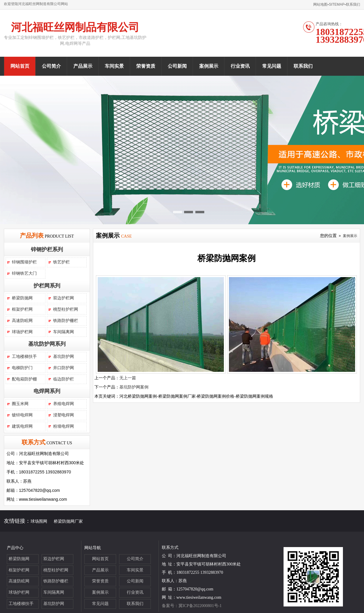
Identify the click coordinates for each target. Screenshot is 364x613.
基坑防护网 (64, 357)
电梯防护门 (22, 368)
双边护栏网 (64, 298)
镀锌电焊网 (22, 415)
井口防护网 (64, 368)
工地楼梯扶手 (24, 357)
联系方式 (34, 442)
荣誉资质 (146, 66)
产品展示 (83, 66)
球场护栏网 (22, 332)
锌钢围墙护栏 (24, 262)
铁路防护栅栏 (66, 321)
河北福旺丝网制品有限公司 (75, 27)
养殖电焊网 (64, 404)
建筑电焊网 (22, 426)
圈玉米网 (20, 404)
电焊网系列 (47, 391)
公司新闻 (177, 66)
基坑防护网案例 (134, 387)
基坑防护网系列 (47, 344)
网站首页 (20, 66)
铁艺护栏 (61, 262)
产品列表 (32, 236)
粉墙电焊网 (64, 426)
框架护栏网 (22, 309)
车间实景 (114, 66)
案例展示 (209, 66)
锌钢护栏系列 (47, 249)
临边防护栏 (64, 379)
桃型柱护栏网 (66, 309)
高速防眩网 (22, 321)
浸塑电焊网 (64, 415)
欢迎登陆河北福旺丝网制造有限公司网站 (36, 4)
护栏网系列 (47, 286)
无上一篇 (128, 378)
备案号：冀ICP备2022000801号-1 (192, 606)
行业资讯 (240, 66)
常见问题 (272, 66)
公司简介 (51, 66)
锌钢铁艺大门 (24, 273)
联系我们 (353, 4)
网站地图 (320, 4)
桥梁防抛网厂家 (68, 521)
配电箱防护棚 (24, 379)
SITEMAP (337, 4)
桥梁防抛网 (22, 298)
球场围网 (39, 521)
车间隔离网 (64, 332)
